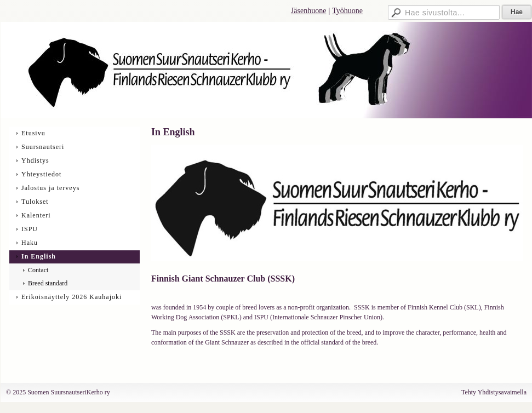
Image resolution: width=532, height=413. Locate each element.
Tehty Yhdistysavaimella (494, 392)
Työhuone (347, 11)
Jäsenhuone (309, 11)
